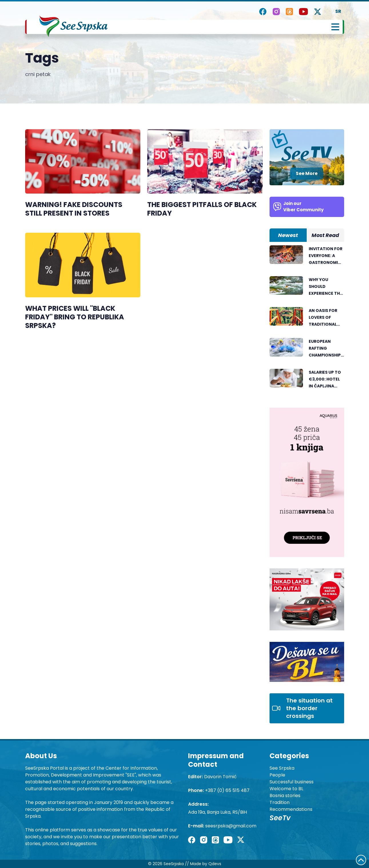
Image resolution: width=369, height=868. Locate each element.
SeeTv (280, 818)
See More (307, 173)
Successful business (292, 782)
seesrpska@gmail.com (231, 826)
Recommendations (291, 809)
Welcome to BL (286, 789)
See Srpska (282, 768)
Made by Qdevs (206, 864)
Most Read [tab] (325, 235)
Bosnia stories (285, 796)
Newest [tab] (288, 235)
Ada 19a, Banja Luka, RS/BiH (218, 812)
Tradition (280, 802)
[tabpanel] (307, 321)
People (277, 775)
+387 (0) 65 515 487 (227, 790)
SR (338, 11)
